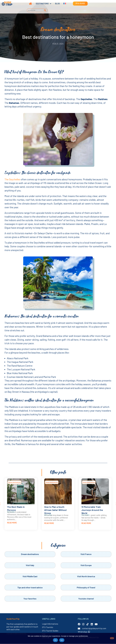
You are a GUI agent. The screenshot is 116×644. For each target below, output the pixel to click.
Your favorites (30, 599)
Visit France (86, 555)
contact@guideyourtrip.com (94, 629)
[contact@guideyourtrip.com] (79, 629)
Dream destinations (14, 483)
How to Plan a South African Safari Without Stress (55, 511)
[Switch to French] (63, 4)
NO (62, 640)
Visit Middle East (30, 577)
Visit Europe (86, 566)
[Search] (45, 10)
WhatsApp (84, 632)
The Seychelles (12, 180)
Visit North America (86, 577)
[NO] (112, 638)
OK (55, 640)
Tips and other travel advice (30, 588)
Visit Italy (30, 566)
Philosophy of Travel (86, 588)
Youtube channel (86, 599)
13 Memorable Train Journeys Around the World (92, 511)
